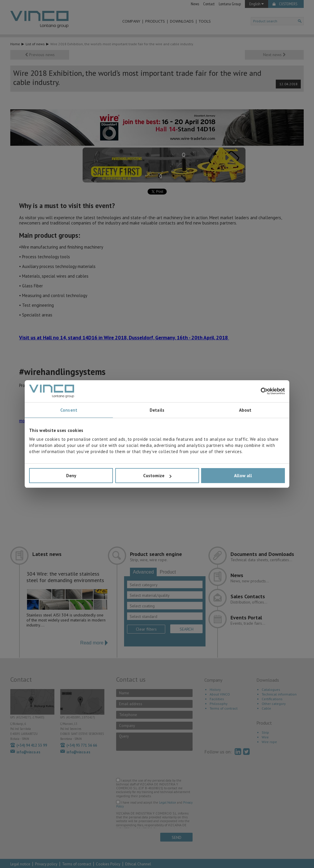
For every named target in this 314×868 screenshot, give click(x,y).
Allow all (243, 476)
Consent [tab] (69, 410)
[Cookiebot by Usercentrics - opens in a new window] (259, 391)
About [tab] (245, 410)
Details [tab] (157, 410)
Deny (71, 476)
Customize (157, 476)
